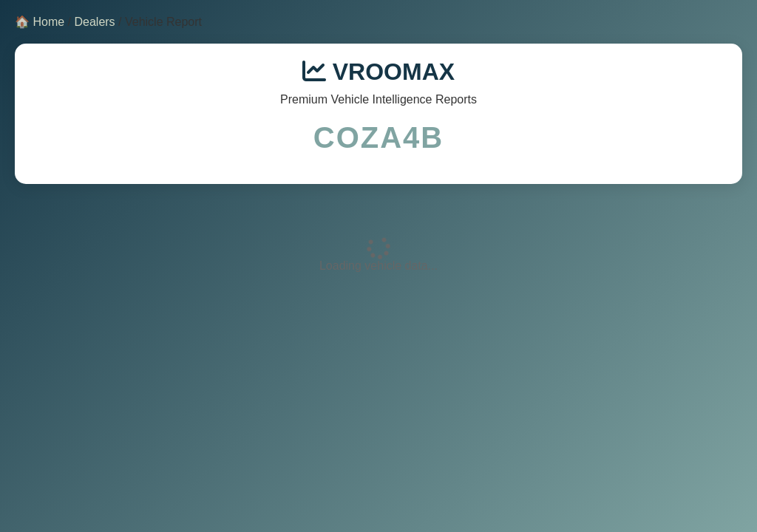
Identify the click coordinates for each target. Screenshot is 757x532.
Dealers (94, 22)
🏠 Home (40, 22)
